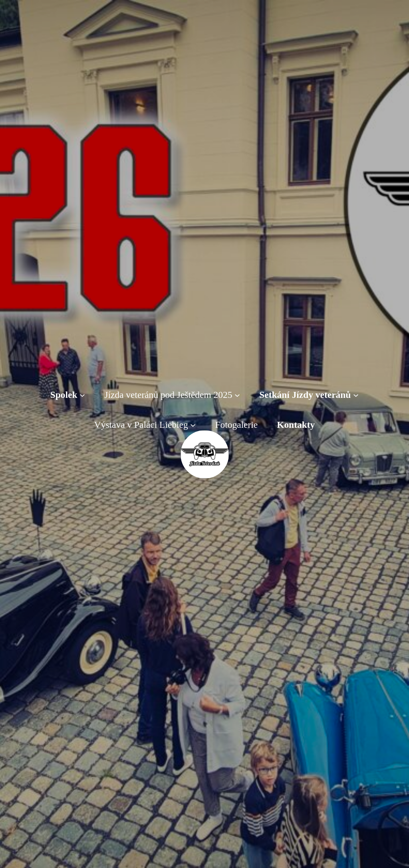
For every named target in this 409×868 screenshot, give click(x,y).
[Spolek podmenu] (82, 395)
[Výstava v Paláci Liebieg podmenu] (193, 425)
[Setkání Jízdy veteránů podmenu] (356, 395)
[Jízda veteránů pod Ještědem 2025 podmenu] (237, 395)
